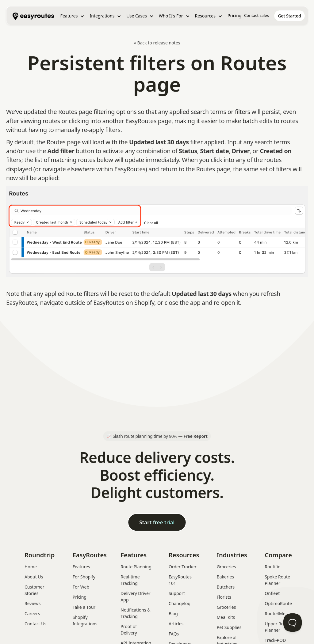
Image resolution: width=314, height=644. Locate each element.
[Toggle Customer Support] (293, 623)
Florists (224, 597)
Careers (32, 614)
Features (81, 567)
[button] (73, 16)
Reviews (33, 603)
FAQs (174, 634)
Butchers (226, 587)
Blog (173, 614)
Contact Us (35, 624)
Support (177, 593)
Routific (272, 567)
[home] (33, 16)
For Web (81, 587)
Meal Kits (226, 617)
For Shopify (84, 577)
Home (31, 567)
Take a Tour (84, 607)
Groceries (226, 567)
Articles (176, 624)
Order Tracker (183, 567)
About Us (34, 577)
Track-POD (275, 640)
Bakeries (225, 577)
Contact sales (257, 15)
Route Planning (136, 567)
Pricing (234, 15)
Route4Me (275, 614)
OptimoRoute (278, 603)
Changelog (180, 603)
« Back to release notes (157, 43)
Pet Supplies (229, 627)
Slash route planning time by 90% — (160, 436)
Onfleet (272, 593)
